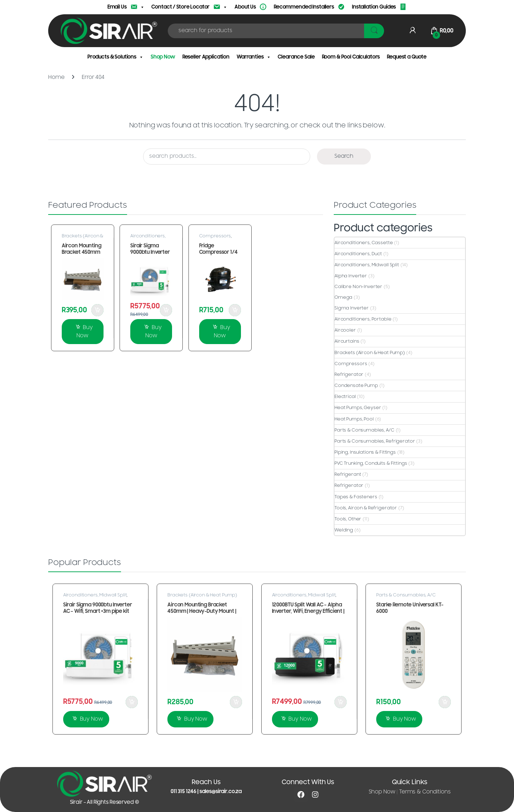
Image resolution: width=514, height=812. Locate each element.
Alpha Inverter (351, 276)
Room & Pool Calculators (351, 57)
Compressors (215, 236)
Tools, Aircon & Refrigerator (366, 508)
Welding (344, 530)
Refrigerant (348, 474)
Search (344, 156)
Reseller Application (206, 57)
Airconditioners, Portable (363, 319)
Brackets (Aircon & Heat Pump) (82, 238)
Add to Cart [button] (97, 310)
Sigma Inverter (352, 308)
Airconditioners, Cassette (364, 243)
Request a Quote (407, 57)
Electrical (345, 397)
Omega (343, 297)
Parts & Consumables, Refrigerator (375, 441)
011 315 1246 (183, 791)
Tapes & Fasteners (356, 497)
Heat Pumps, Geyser (358, 408)
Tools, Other (348, 519)
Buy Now (85, 332)
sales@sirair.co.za (221, 791)
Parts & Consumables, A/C (364, 430)
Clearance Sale (296, 57)
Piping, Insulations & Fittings (365, 452)
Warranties (254, 57)
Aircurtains (347, 341)
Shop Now (163, 57)
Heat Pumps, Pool (354, 419)
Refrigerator (349, 374)
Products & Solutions (115, 57)
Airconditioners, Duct (358, 254)
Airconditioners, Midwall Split (148, 238)
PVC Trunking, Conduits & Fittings (371, 463)
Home (56, 77)
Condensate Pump (356, 385)
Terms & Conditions (425, 792)
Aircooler (345, 330)
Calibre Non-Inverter (358, 287)
